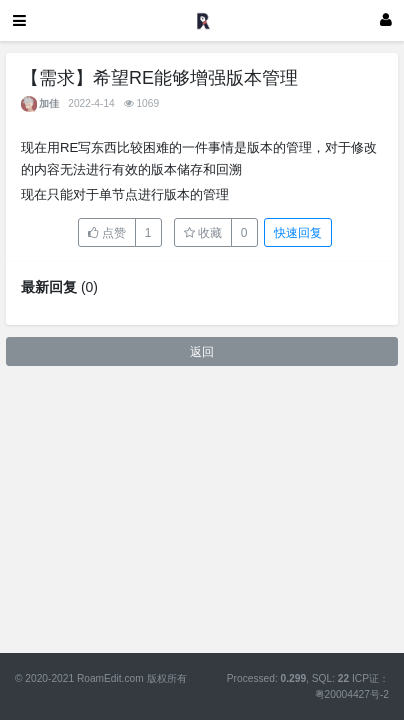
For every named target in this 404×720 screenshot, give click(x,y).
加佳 (49, 103)
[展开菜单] (19, 20)
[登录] (386, 20)
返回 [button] (202, 352)
